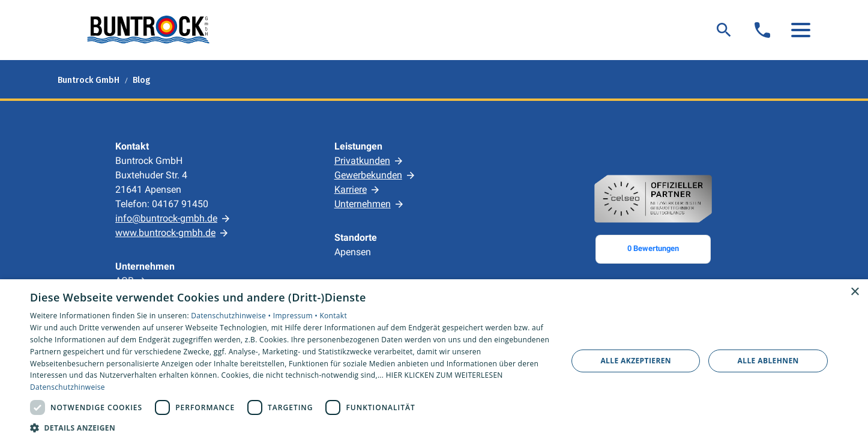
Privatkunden (362, 161)
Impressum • (297, 316)
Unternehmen (363, 204)
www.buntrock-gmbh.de (165, 233)
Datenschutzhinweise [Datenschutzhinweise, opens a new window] (68, 387)
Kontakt (333, 316)
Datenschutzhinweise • (232, 316)
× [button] (854, 292)
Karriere (351, 189)
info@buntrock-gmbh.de (166, 218)
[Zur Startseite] (148, 30)
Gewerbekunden (368, 175)
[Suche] (724, 30)
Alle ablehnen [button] (768, 361)
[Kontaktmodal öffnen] (762, 30)
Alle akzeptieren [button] (636, 361)
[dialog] (434, 361)
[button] (801, 30)
